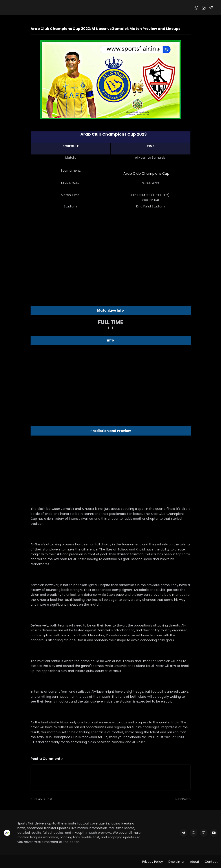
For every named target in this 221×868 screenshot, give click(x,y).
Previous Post (42, 799)
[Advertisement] (111, 247)
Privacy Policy (153, 862)
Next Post (182, 799)
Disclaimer (176, 862)
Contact (211, 862)
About (195, 862)
